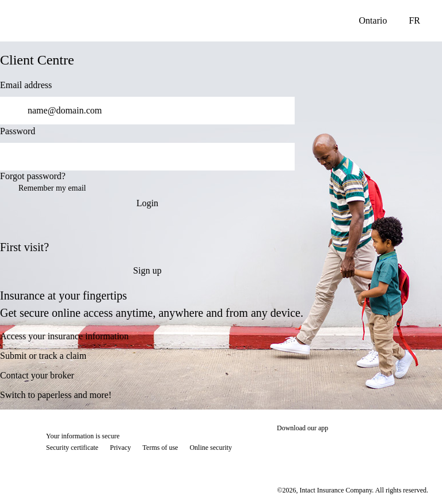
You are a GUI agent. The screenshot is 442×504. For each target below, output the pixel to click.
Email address (26, 85)
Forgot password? (33, 176)
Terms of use (161, 448)
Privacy (121, 448)
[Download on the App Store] (311, 449)
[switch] (279, 157)
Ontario (373, 20)
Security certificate (72, 448)
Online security (211, 448)
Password (18, 131)
